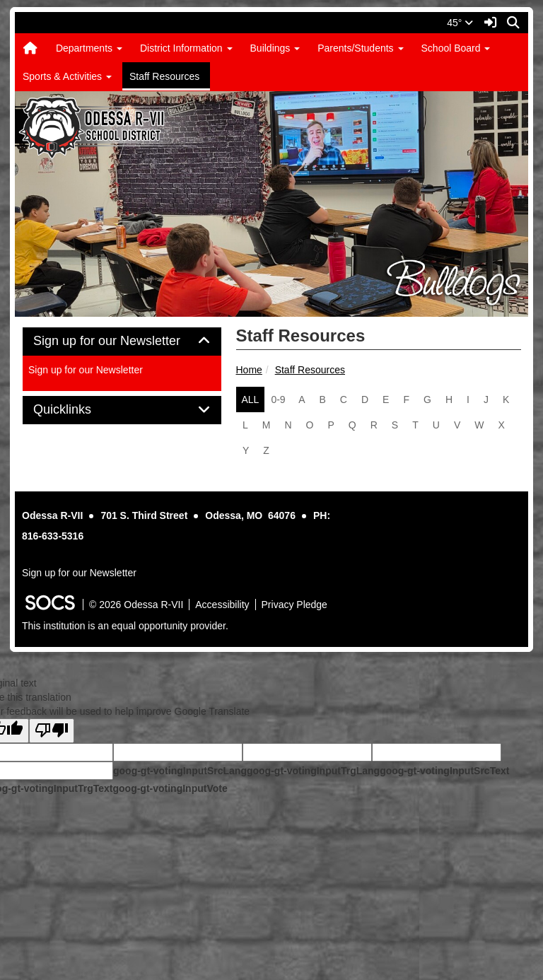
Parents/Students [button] (360, 48)
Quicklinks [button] (78, 410)
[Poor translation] (52, 731)
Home (249, 370)
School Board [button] (456, 48)
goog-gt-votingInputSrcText (444, 771)
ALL (251, 399)
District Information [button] (186, 48)
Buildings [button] (275, 48)
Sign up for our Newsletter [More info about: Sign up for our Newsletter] (86, 370)
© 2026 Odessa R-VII (136, 605)
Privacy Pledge (294, 605)
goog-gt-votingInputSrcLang (180, 771)
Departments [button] (89, 48)
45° (460, 23)
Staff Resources (164, 76)
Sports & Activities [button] (67, 76)
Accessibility (222, 605)
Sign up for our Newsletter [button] (122, 341)
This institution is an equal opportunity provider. (125, 626)
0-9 (278, 399)
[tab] (122, 342)
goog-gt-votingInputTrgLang (313, 771)
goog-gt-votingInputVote (170, 788)
